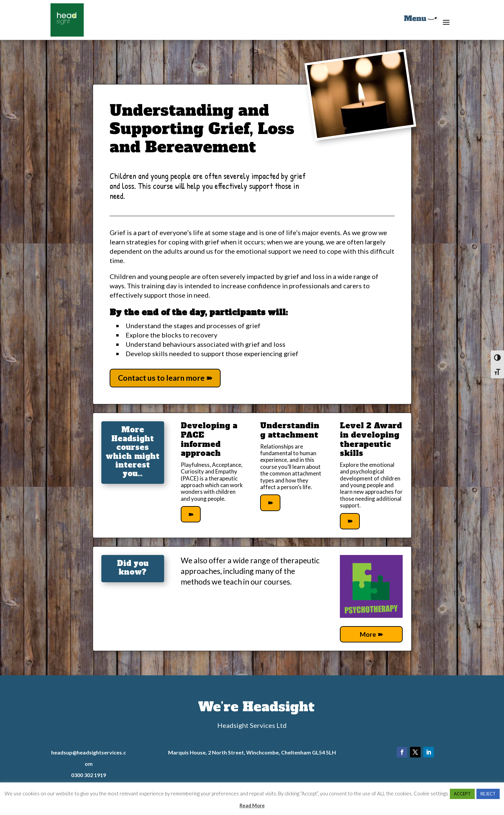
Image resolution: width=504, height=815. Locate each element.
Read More (252, 805)
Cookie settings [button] (431, 793)
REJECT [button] (488, 794)
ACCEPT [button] (462, 794)
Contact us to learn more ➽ (165, 378)
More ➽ (371, 635)
